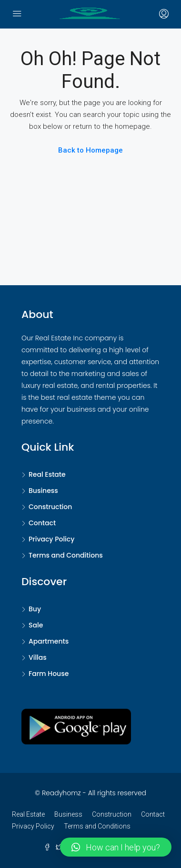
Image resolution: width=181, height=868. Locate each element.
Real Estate (47, 474)
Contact (42, 523)
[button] (116, 847)
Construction (50, 507)
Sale (36, 625)
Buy (35, 609)
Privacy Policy (51, 539)
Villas (38, 657)
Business (43, 491)
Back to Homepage (90, 150)
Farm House (49, 674)
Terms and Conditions (66, 555)
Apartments (49, 641)
